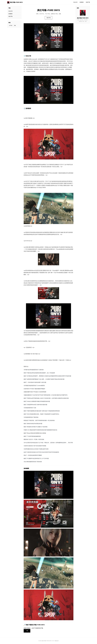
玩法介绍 (75, 2)
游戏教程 (82, 2)
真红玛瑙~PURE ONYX (15, 2)
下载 (27, 631)
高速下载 (88, 2)
